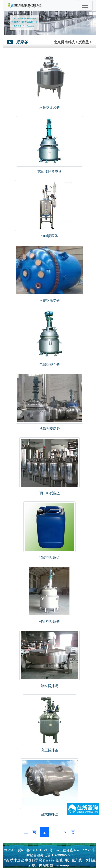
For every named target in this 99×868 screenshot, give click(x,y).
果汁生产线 (73, 860)
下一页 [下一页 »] (69, 832)
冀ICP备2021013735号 (35, 850)
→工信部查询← (68, 850)
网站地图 (46, 865)
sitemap (63, 865)
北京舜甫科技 (64, 42)
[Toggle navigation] (85, 5)
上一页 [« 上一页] (30, 832)
